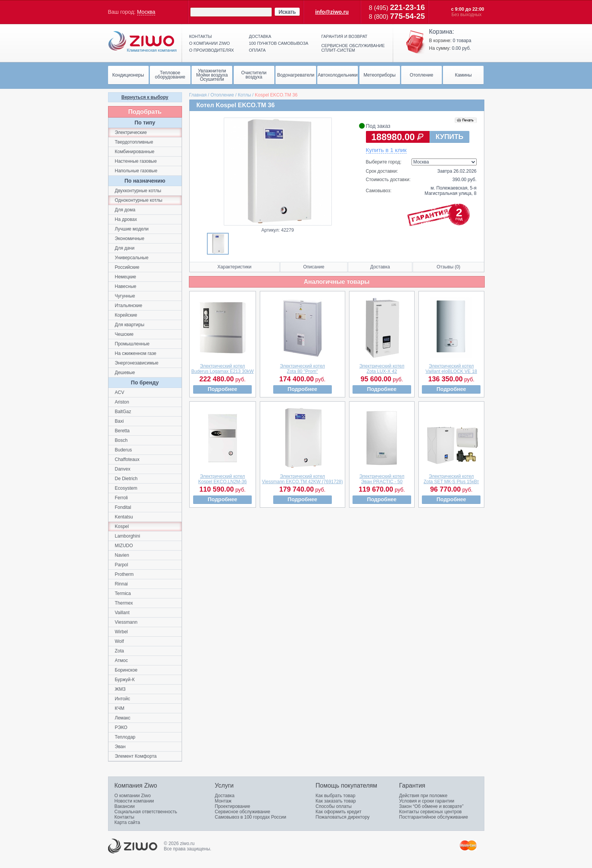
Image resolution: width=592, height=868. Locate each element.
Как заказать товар (336, 801)
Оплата (257, 50)
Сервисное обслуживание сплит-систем (353, 48)
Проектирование (233, 806)
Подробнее (222, 389)
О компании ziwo (210, 43)
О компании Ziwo (133, 796)
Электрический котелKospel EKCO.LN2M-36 (222, 479)
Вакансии (125, 806)
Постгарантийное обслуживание (434, 817)
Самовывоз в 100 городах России (251, 817)
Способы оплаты (334, 806)
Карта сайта (127, 822)
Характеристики (234, 267)
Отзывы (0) (448, 267)
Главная (198, 95)
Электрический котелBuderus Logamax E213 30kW (222, 369)
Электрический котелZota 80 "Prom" (302, 369)
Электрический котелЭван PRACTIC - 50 (382, 479)
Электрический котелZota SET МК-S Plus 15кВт (452, 479)
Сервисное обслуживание (243, 812)
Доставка (260, 36)
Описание (314, 267)
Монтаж (223, 801)
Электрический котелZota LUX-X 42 (382, 369)
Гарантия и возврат (344, 36)
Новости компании (134, 801)
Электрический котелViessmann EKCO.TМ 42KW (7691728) (303, 479)
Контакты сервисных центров (430, 812)
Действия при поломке (423, 796)
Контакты (201, 36)
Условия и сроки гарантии (427, 801)
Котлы (244, 95)
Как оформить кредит (339, 812)
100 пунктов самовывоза (279, 43)
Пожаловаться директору (343, 817)
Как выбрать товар (336, 796)
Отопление (222, 95)
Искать (287, 12)
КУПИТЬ (449, 137)
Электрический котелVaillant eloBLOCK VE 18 (452, 369)
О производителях (212, 50)
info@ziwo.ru (332, 12)
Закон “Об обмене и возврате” (431, 806)
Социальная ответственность (146, 812)
